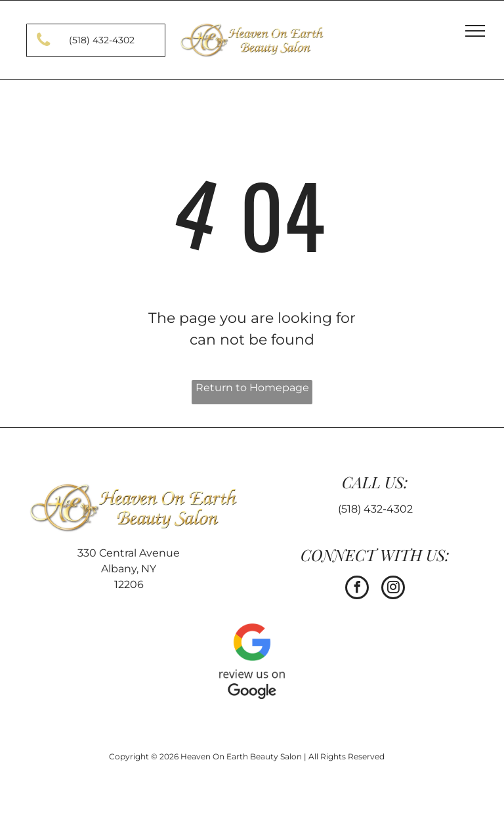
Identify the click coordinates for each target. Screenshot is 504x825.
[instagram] (393, 589)
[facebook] (357, 589)
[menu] (475, 31)
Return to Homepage (252, 388)
